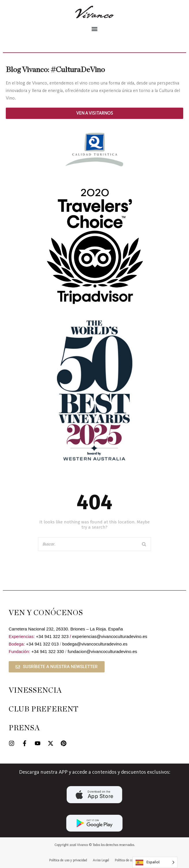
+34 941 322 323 (52, 636)
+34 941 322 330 (48, 651)
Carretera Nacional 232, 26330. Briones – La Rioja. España (66, 629)
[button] (94, 29)
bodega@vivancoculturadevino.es (95, 644)
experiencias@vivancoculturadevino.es (110, 636)
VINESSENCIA (35, 690)
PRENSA (24, 728)
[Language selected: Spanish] (155, 862)
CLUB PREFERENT (44, 709)
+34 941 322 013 (42, 644)
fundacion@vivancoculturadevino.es (102, 651)
